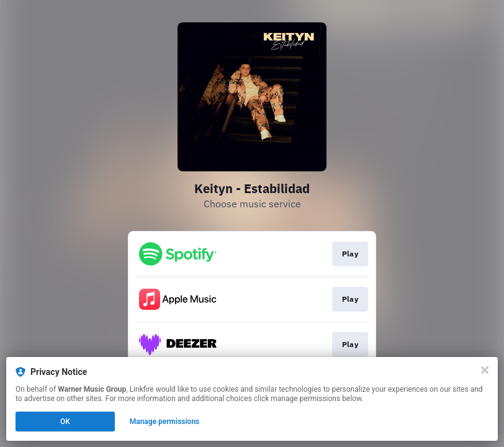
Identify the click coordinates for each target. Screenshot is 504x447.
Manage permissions (165, 422)
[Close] (485, 370)
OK (65, 422)
